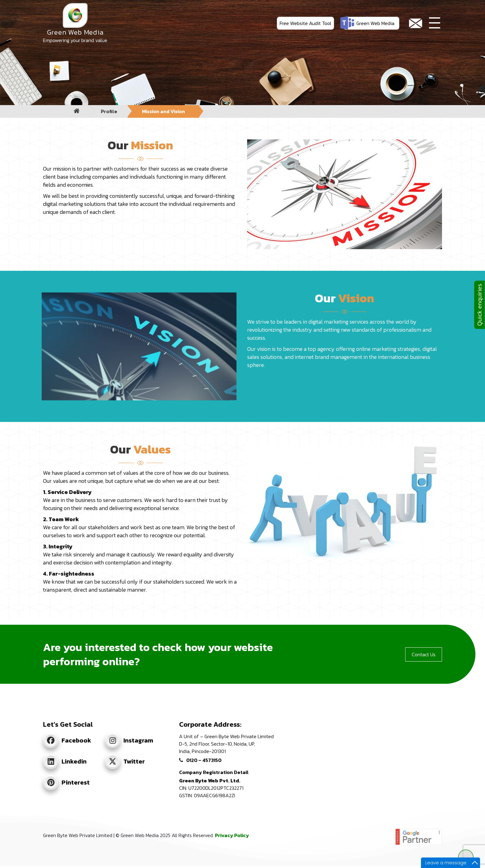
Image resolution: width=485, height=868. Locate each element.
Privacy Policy (232, 835)
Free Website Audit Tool (305, 23)
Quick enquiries (479, 305)
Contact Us (424, 654)
